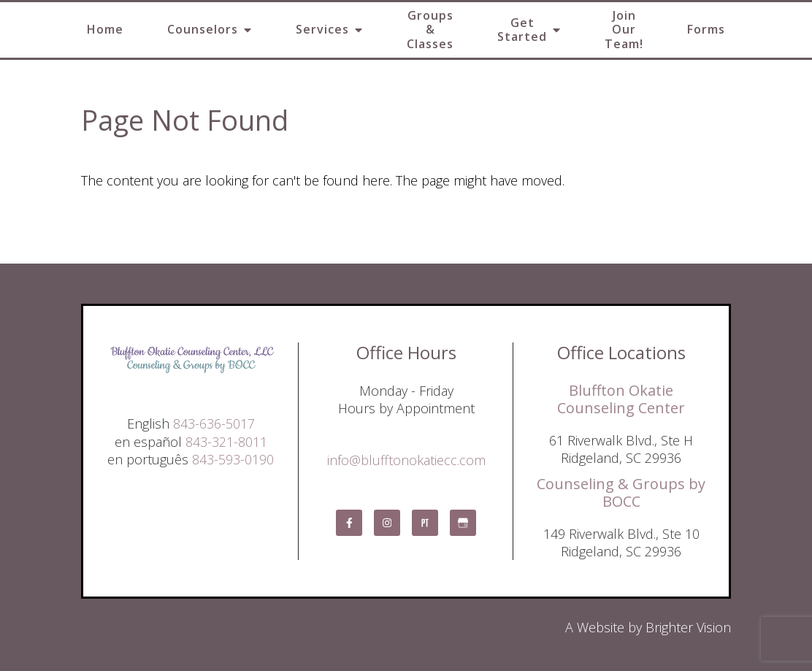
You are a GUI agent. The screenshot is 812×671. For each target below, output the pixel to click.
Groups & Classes (430, 29)
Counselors (203, 29)
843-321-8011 (226, 442)
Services (322, 29)
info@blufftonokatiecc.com (406, 460)
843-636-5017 (214, 423)
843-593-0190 (233, 459)
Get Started (522, 30)
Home (105, 29)
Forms (706, 29)
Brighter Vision (688, 627)
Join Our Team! (624, 29)
